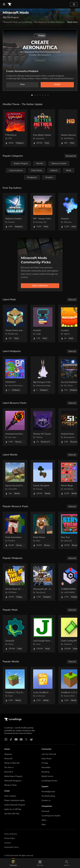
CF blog (45, 763)
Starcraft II (9, 772)
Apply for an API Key (13, 809)
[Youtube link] (16, 739)
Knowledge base (48, 792)
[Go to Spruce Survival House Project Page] (15, 479)
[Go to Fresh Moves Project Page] (43, 530)
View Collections (40, 286)
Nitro (44, 825)
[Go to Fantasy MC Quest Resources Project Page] (43, 427)
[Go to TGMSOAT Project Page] (15, 375)
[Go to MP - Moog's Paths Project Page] (43, 212)
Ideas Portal (46, 759)
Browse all (71, 156)
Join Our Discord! (49, 754)
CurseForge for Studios (51, 816)
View (22, 84)
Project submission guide (14, 800)
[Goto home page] (10, 4)
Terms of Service (11, 834)
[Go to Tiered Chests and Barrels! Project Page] (15, 323)
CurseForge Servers (49, 781)
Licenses (8, 843)
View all (72, 300)
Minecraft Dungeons (13, 781)
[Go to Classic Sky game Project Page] (43, 479)
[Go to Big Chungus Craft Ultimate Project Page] (43, 375)
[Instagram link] (6, 739)
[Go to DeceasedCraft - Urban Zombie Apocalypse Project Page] (43, 582)
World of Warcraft (12, 763)
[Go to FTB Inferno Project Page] (15, 128)
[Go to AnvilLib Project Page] (43, 323)
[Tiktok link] (11, 739)
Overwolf (45, 811)
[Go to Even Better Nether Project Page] (43, 128)
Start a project (10, 796)
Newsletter (46, 768)
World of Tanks (11, 785)
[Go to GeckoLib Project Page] (15, 634)
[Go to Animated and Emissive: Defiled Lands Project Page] (15, 427)
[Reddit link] (31, 739)
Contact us (46, 800)
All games (8, 754)
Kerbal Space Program (13, 776)
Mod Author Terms (11, 847)
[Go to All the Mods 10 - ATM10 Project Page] (15, 582)
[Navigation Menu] (4, 4)
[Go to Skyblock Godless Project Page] (15, 212)
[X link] (26, 739)
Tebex (44, 820)
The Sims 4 (9, 768)
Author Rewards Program (15, 805)
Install (57, 84)
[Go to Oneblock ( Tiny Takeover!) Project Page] (15, 686)
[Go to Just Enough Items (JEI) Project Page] (43, 634)
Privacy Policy (10, 838)
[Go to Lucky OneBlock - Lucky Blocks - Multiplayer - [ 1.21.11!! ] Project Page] (43, 686)
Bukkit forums (47, 776)
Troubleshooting (48, 796)
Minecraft (8, 759)
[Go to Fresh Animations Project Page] (15, 530)
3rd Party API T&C (12, 814)
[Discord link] (21, 739)
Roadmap (46, 772)
